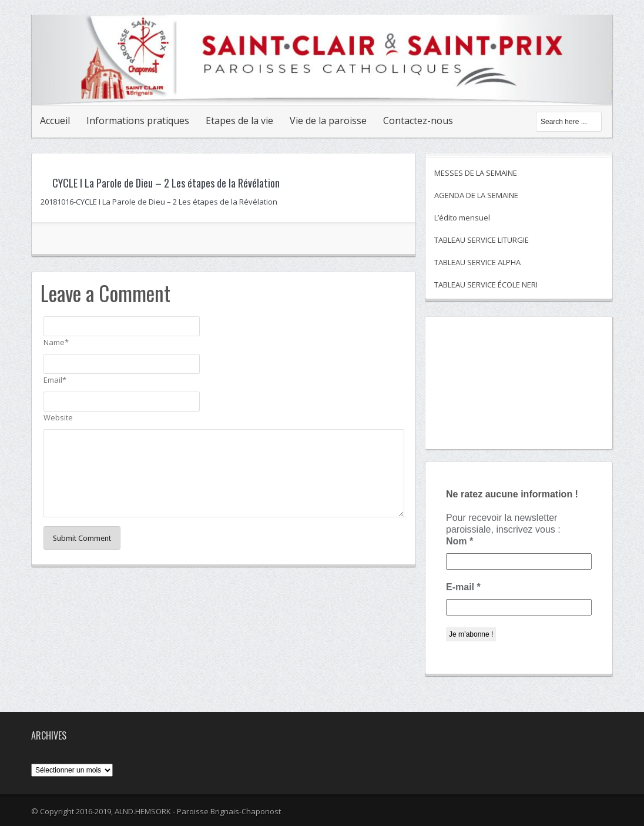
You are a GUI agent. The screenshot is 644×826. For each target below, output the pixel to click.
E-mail (463, 587)
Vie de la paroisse (328, 121)
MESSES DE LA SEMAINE (476, 173)
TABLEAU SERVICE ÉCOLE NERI (486, 285)
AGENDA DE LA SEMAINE (476, 195)
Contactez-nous (418, 121)
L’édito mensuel (462, 218)
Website (58, 417)
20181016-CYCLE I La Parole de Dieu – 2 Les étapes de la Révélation (159, 202)
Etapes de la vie (239, 121)
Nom (459, 541)
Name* (56, 342)
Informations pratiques (138, 121)
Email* (55, 380)
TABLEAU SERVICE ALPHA (477, 262)
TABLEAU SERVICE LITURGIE (482, 240)
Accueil (55, 121)
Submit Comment (82, 538)
